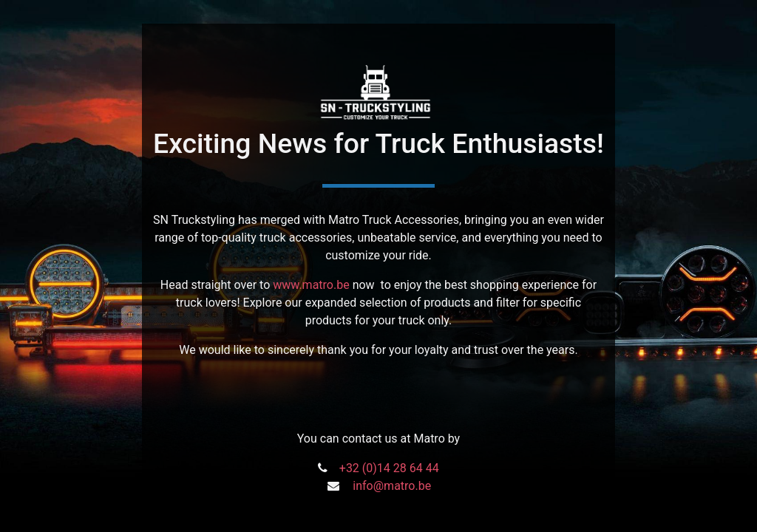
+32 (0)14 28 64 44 (389, 468)
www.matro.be (311, 285)
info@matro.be (392, 486)
